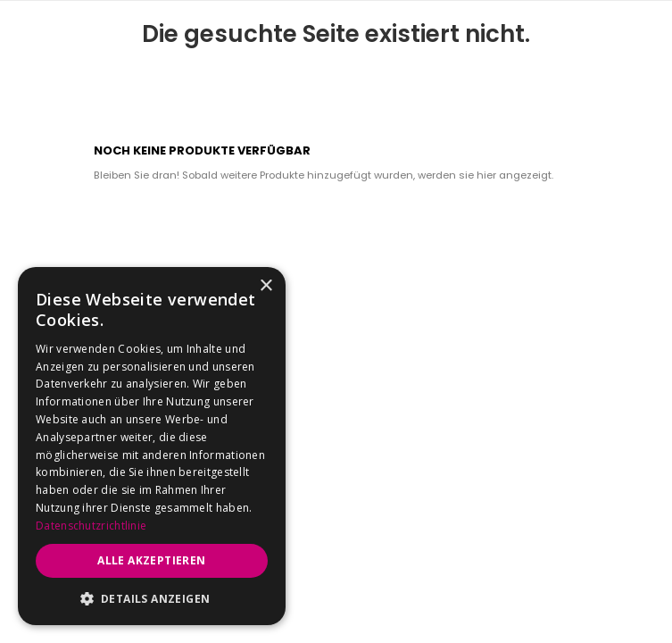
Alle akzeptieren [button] (151, 560)
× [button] (265, 286)
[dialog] (152, 446)
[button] (152, 598)
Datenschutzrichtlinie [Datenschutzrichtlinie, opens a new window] (91, 526)
